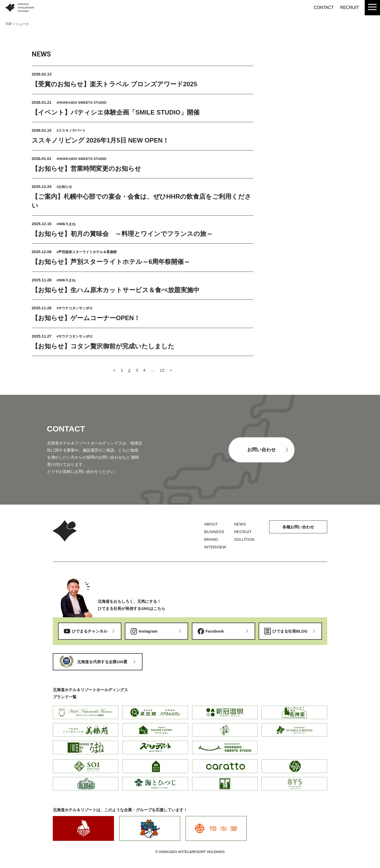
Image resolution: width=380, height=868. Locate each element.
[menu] (372, 8)
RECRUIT (350, 8)
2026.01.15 (42, 130)
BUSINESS (214, 532)
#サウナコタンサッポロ (75, 308)
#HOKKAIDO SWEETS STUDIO (81, 103)
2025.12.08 (42, 252)
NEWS (240, 524)
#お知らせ (64, 187)
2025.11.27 (42, 336)
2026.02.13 (42, 74)
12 (162, 370)
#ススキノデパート (71, 131)
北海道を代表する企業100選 (102, 662)
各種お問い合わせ (298, 527)
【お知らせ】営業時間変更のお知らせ (86, 169)
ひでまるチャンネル (90, 631)
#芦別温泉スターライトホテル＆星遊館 (87, 252)
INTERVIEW (215, 547)
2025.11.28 (42, 280)
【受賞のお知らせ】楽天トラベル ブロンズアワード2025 (114, 84)
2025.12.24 (42, 186)
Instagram (148, 631)
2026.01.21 (42, 102)
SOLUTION (244, 539)
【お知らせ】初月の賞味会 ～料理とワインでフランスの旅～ (122, 234)
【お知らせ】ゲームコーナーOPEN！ (86, 318)
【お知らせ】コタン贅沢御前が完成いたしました (103, 346)
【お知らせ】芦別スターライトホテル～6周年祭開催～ (111, 262)
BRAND (211, 539)
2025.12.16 (42, 224)
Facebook (215, 631)
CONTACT (324, 8)
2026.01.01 (42, 158)
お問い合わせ (262, 450)
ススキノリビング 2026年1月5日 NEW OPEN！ (100, 140)
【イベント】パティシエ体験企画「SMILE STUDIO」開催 (116, 112)
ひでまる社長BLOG (290, 631)
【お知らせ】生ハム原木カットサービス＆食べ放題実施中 (116, 290)
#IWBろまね (66, 224)
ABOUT (211, 524)
